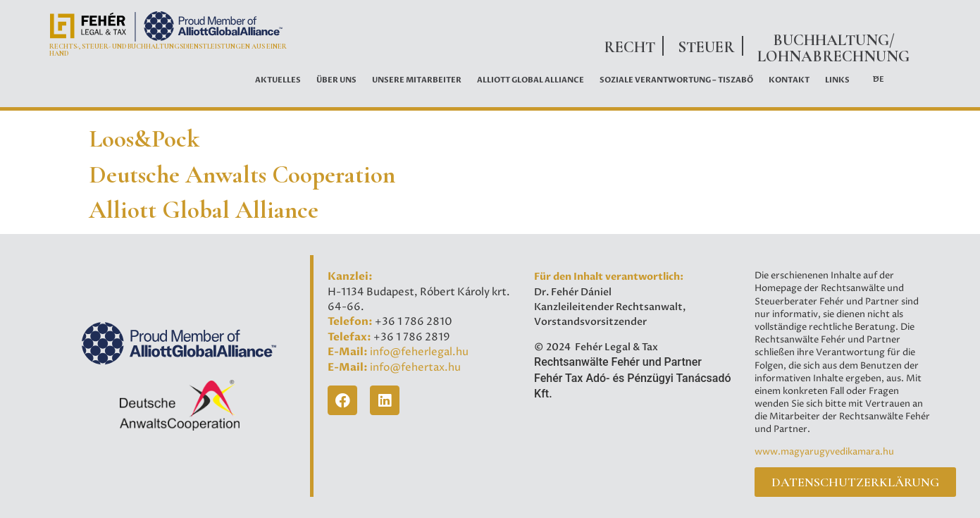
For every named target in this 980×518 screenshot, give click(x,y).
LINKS (837, 80)
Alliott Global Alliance (204, 210)
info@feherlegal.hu (419, 352)
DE (879, 79)
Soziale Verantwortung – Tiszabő (676, 80)
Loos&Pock (144, 139)
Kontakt (789, 80)
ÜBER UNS (336, 80)
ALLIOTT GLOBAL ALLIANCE (531, 80)
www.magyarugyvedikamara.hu (824, 452)
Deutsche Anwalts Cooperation (242, 175)
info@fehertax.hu (415, 368)
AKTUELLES (278, 80)
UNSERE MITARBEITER (417, 80)
